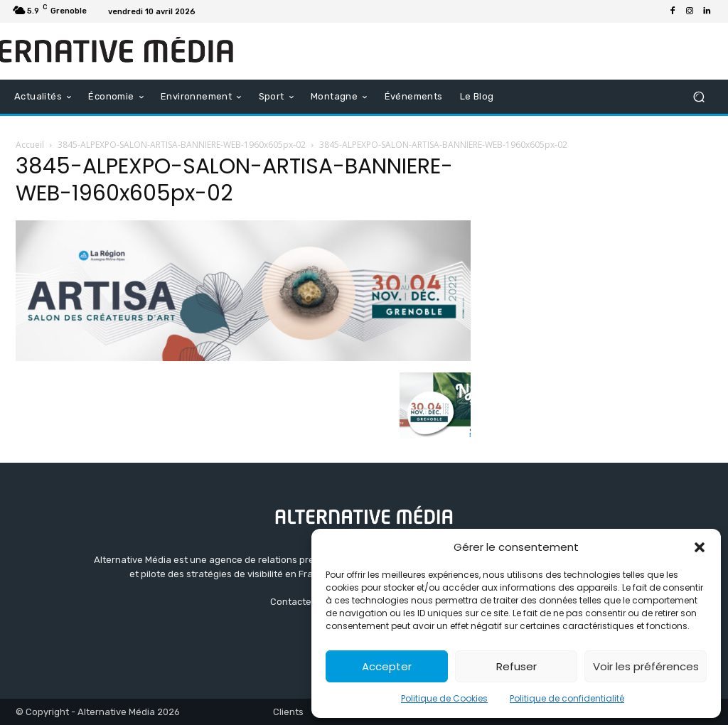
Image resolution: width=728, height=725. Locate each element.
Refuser (516, 666)
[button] (700, 547)
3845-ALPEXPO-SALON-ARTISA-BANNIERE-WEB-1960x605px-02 (182, 145)
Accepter (387, 666)
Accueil (30, 145)
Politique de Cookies (444, 698)
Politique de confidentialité (567, 698)
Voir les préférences (646, 666)
